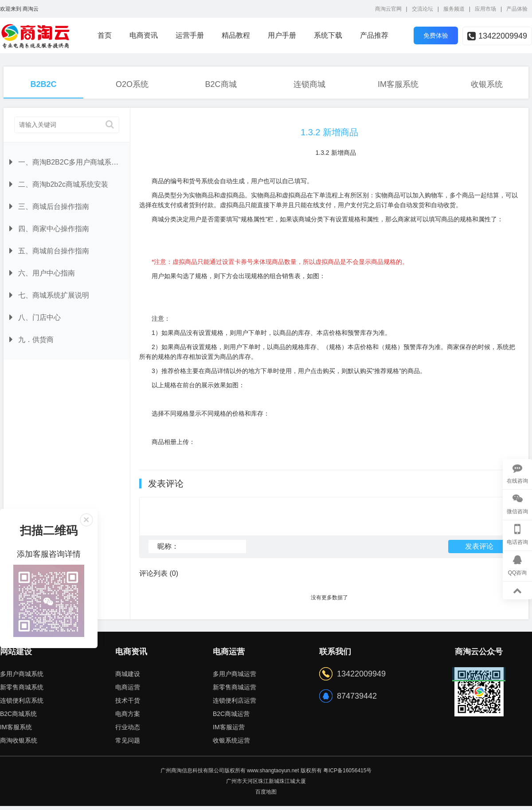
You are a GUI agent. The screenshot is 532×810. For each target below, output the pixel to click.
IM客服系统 (398, 84)
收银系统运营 (231, 744)
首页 (105, 35)
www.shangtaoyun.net (273, 775)
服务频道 (454, 9)
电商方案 (128, 718)
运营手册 (190, 35)
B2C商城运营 (231, 718)
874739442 (357, 700)
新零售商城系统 (22, 691)
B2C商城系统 (18, 718)
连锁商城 (309, 84)
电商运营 (128, 691)
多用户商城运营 (235, 678)
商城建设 (128, 678)
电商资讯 (144, 35)
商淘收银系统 (19, 744)
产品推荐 (374, 35)
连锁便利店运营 (235, 704)
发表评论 (479, 550)
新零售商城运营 (235, 691)
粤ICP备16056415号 (347, 775)
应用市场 (485, 9)
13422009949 (497, 36)
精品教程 (236, 35)
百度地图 (266, 796)
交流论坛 (422, 9)
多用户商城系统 (22, 678)
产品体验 (517, 9)
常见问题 (128, 744)
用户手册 (282, 35)
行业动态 (128, 731)
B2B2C (43, 84)
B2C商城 (221, 84)
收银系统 (487, 84)
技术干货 (128, 704)
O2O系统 (132, 84)
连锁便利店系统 (22, 704)
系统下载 (328, 35)
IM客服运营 (229, 731)
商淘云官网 (388, 9)
